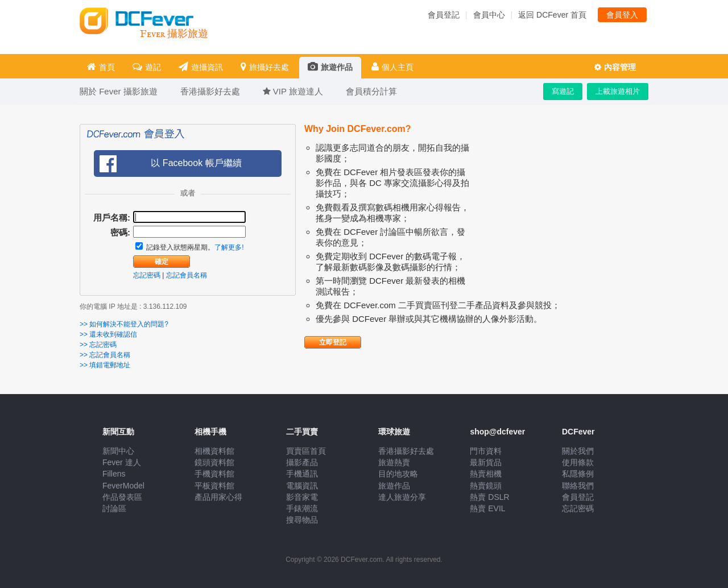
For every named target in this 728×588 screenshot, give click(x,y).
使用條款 (578, 462)
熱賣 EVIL (487, 508)
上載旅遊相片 (618, 91)
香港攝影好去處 (406, 451)
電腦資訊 (302, 486)
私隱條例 (578, 474)
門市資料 (486, 451)
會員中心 (489, 15)
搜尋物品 (302, 520)
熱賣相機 (486, 474)
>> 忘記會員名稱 (105, 355)
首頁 (101, 67)
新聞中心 (118, 451)
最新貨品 (486, 462)
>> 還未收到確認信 (108, 334)
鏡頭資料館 (214, 462)
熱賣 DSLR (489, 497)
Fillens (114, 474)
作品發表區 (122, 497)
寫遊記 (563, 91)
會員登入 (622, 15)
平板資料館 (214, 486)
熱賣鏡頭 (486, 486)
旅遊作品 (330, 67)
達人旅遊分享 (402, 497)
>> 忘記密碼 (98, 345)
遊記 (147, 67)
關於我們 (578, 451)
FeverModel (123, 486)
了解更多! (229, 247)
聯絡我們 (578, 486)
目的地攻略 (398, 474)
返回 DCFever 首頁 (552, 15)
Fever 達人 (122, 462)
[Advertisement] (563, 214)
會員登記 (444, 15)
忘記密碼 (147, 275)
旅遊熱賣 (394, 462)
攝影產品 (302, 462)
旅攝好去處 (265, 67)
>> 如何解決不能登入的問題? (124, 324)
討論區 (114, 508)
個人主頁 (392, 67)
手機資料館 (214, 474)
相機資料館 (214, 451)
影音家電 (302, 497)
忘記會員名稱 (187, 275)
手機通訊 (302, 474)
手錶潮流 (302, 508)
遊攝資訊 (201, 67)
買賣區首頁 (306, 451)
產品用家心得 (218, 497)
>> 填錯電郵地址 (105, 365)
